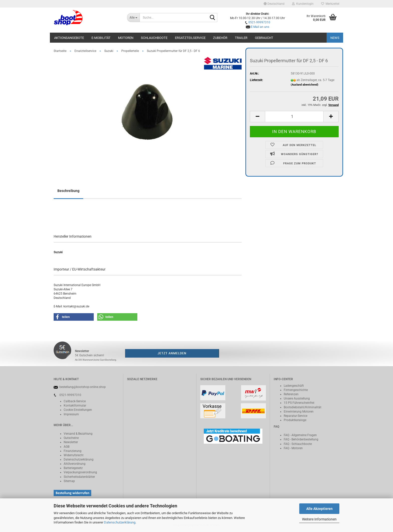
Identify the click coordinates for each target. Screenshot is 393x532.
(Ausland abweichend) (305, 85)
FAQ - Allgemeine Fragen (300, 435)
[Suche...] (133, 18)
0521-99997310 (259, 22)
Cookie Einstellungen (78, 410)
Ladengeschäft (294, 386)
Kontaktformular (75, 406)
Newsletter (71, 442)
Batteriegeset (72, 468)
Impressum (71, 414)
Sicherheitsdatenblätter (79, 477)
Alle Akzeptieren (319, 509)
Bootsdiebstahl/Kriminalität (303, 407)
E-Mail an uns (260, 27)
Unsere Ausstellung (297, 398)
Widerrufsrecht (74, 455)
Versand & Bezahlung (78, 434)
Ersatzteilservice (190, 38)
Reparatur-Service (296, 416)
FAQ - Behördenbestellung (301, 439)
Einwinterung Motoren (299, 412)
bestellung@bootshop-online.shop (83, 387)
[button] (274, 4)
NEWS (335, 38)
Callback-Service (75, 401)
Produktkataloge (295, 420)
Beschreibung (68, 191)
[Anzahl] (294, 117)
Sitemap (69, 481)
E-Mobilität (101, 38)
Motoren (126, 38)
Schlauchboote (154, 38)
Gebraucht (264, 38)
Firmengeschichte (296, 390)
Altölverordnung (75, 464)
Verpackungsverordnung (80, 472)
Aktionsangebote (69, 38)
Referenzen (291, 394)
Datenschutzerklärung (120, 522)
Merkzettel (330, 4)
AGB (67, 447)
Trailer (241, 38)
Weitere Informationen (319, 519)
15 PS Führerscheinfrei (299, 403)
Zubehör (220, 38)
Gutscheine (71, 438)
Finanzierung (73, 451)
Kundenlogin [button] (303, 4)
